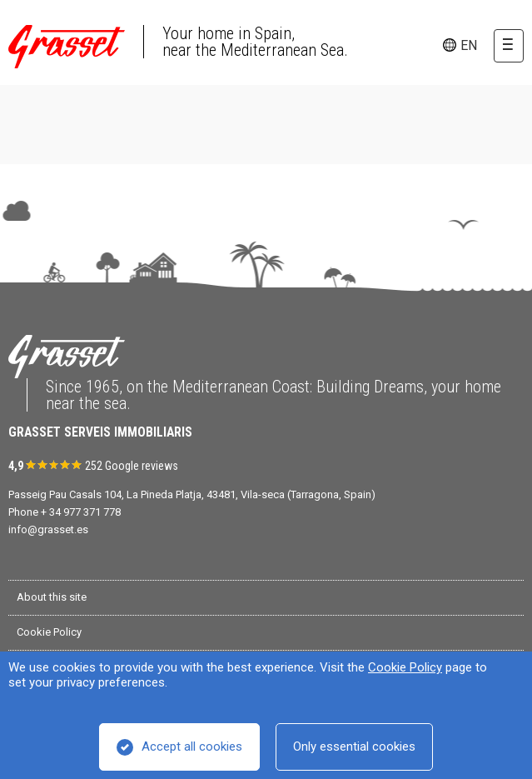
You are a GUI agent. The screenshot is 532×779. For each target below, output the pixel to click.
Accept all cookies (192, 747)
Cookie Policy (405, 667)
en (469, 45)
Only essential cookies (354, 747)
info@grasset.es (48, 529)
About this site (52, 597)
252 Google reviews (132, 466)
